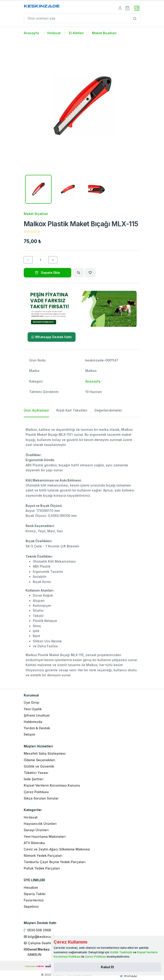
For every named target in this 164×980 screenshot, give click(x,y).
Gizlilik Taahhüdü (121, 952)
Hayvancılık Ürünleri (40, 824)
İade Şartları (34, 779)
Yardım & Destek (37, 728)
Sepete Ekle (48, 273)
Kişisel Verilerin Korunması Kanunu (52, 785)
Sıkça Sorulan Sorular (41, 798)
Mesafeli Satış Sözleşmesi (45, 753)
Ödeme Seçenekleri (39, 760)
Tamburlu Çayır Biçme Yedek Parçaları (55, 862)
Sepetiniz (31, 907)
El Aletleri (76, 33)
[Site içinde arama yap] (135, 18)
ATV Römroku (34, 843)
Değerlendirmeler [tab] (108, 410)
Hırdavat (54, 33)
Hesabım (31, 887)
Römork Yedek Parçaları (43, 856)
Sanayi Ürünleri (36, 830)
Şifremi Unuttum (37, 715)
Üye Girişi (32, 702)
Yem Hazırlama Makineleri (45, 837)
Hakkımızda (33, 722)
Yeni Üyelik (33, 709)
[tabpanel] (82, 551)
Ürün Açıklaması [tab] (36, 410)
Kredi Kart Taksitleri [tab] (72, 410)
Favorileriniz (34, 900)
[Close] (107, 967)
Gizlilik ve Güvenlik (39, 766)
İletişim (29, 734)
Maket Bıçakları (104, 33)
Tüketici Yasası (36, 773)
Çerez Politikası (36, 792)
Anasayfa (31, 33)
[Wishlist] (90, 273)
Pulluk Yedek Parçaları (42, 868)
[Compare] (78, 273)
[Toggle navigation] (137, 8)
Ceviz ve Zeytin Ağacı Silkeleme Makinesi (57, 849)
